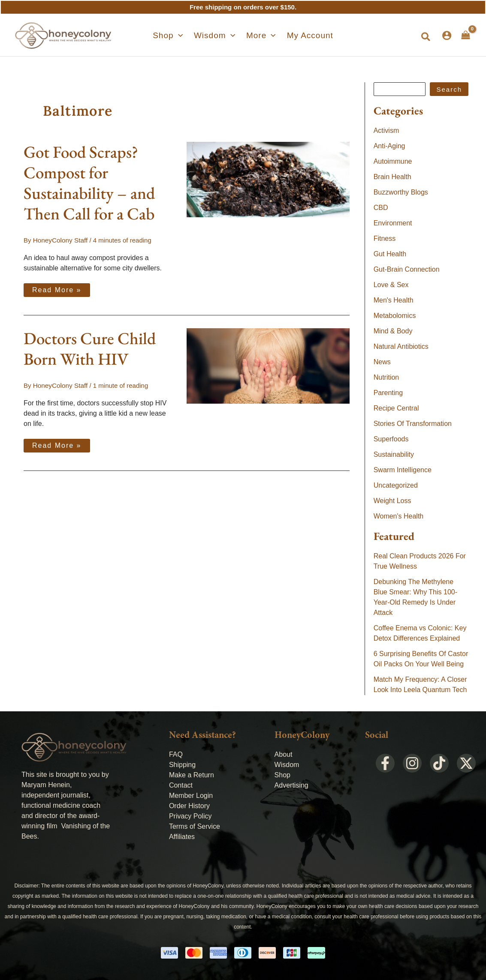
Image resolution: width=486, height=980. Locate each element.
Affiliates (182, 837)
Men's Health (394, 300)
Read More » (58, 288)
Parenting (388, 393)
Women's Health (399, 516)
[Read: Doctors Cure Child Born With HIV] (268, 365)
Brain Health (392, 177)
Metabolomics (395, 316)
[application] (185, 36)
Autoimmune (393, 161)
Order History (189, 806)
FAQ (176, 754)
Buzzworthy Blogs (401, 192)
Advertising (291, 785)
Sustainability (394, 454)
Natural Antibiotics (401, 346)
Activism (386, 130)
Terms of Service (195, 826)
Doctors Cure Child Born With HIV (90, 348)
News (382, 362)
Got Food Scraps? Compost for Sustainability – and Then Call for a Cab (89, 183)
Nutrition (386, 377)
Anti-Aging (389, 146)
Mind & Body (393, 331)
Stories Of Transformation (413, 424)
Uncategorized (396, 485)
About (284, 754)
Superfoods (391, 439)
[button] (174, 36)
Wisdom (287, 765)
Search (449, 89)
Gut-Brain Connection (407, 269)
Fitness (385, 238)
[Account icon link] (447, 35)
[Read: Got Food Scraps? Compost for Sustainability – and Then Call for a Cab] (268, 179)
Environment (393, 223)
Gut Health (390, 254)
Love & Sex (391, 285)
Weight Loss (392, 501)
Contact (181, 785)
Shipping (182, 765)
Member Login (191, 796)
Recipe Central (396, 408)
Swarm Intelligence (403, 470)
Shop (282, 775)
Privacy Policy (190, 816)
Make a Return (192, 775)
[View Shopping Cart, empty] (466, 35)
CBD (381, 208)
